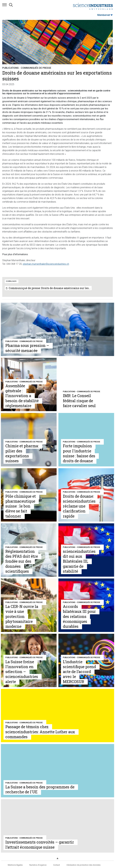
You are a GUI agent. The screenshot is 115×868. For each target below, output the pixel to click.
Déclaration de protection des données (84, 865)
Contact (57, 865)
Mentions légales (15, 865)
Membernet (105, 15)
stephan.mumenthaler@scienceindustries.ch (46, 264)
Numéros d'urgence (38, 865)
